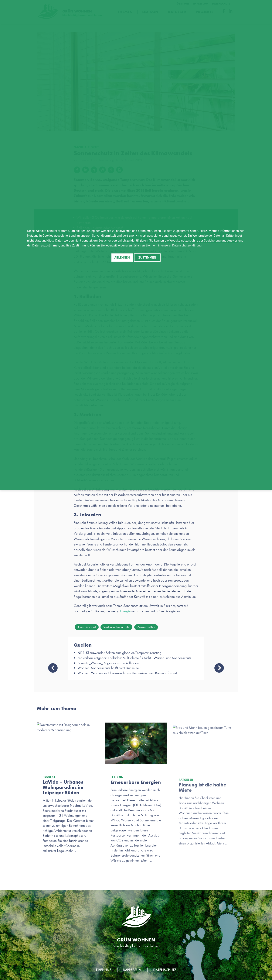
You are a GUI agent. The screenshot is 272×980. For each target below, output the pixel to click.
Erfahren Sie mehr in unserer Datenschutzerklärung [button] (168, 245)
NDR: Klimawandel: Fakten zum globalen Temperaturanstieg (119, 653)
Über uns (104, 970)
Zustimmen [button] (147, 258)
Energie (125, 611)
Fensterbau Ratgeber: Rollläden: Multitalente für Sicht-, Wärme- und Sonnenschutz (134, 658)
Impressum (132, 970)
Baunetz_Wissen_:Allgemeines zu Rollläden (108, 663)
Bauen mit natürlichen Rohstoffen (53, 668)
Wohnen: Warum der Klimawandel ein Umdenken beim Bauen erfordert (127, 673)
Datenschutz (165, 970)
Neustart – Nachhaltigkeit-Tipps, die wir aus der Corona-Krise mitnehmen (219, 668)
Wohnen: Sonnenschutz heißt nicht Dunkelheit (109, 668)
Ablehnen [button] (122, 258)
